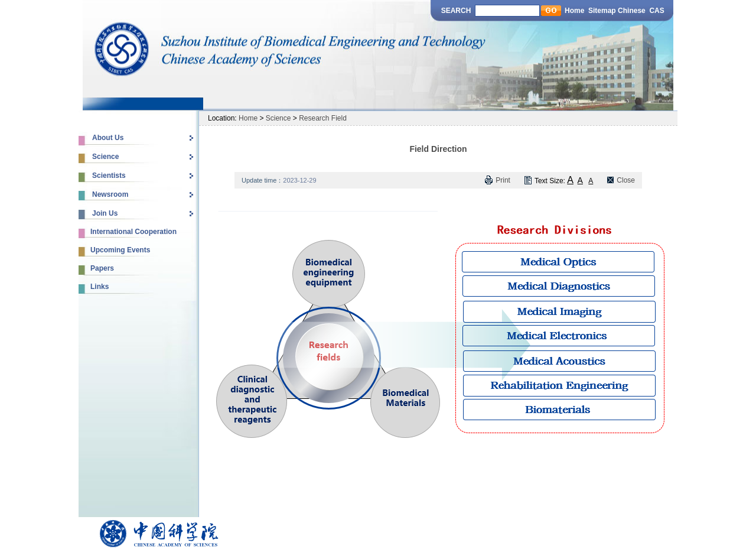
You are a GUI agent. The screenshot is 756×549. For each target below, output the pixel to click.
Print (503, 180)
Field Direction (438, 149)
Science (105, 157)
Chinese (633, 11)
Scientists (109, 176)
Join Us (105, 213)
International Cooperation (133, 232)
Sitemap (602, 11)
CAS (656, 11)
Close (626, 180)
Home (574, 11)
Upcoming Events (120, 250)
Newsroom (110, 194)
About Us (108, 138)
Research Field (323, 118)
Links (100, 287)
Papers (102, 268)
